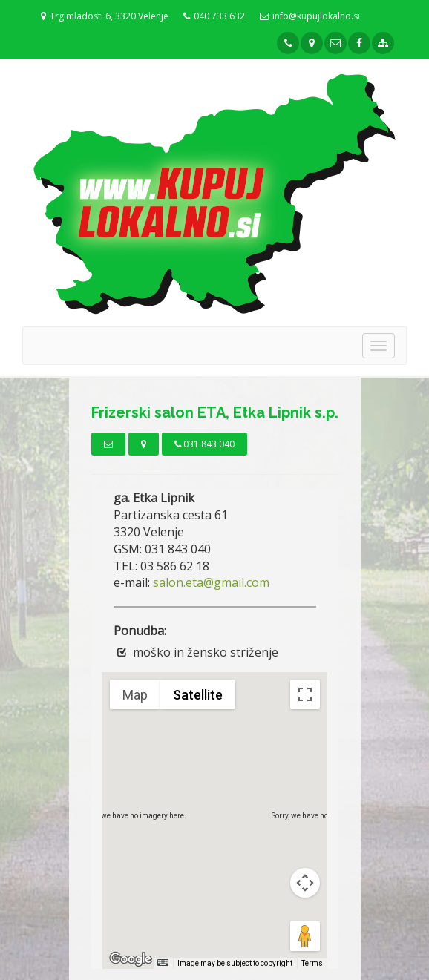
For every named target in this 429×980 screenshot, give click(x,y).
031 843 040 (204, 444)
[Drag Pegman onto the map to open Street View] (305, 936)
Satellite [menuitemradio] (198, 695)
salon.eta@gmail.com (211, 582)
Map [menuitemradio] (135, 695)
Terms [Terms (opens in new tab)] (312, 963)
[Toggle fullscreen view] (305, 694)
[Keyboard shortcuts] (163, 963)
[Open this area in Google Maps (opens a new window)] (131, 959)
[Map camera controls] (305, 883)
